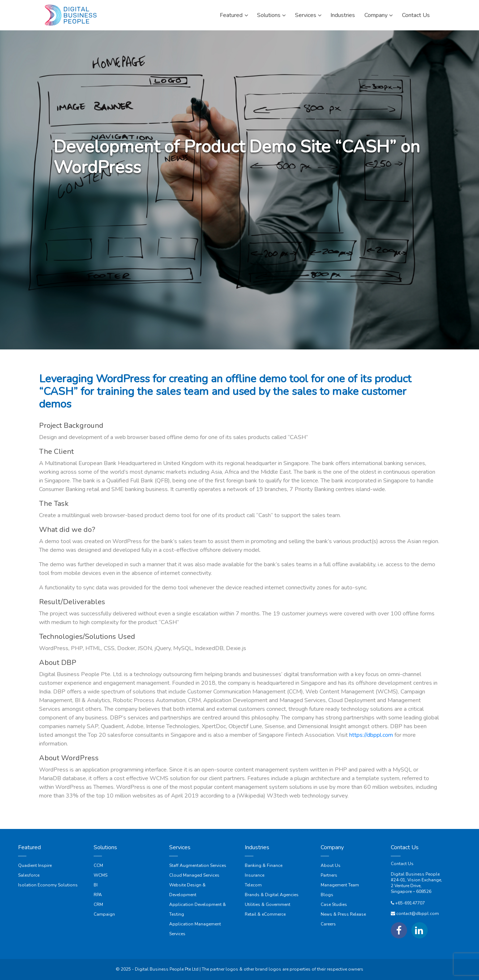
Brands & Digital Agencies (272, 895)
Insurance (255, 875)
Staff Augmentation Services (198, 865)
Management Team (340, 885)
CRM (98, 904)
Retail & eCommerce (265, 914)
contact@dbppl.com (418, 914)
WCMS (100, 875)
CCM (98, 865)
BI (96, 885)
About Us (331, 865)
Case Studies (334, 904)
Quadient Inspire (35, 865)
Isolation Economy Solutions (48, 885)
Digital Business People (415, 874)
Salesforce (29, 875)
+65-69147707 (410, 903)
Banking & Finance (264, 865)
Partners (329, 875)
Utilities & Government (268, 904)
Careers (328, 924)
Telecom (253, 885)
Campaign (104, 914)
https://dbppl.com (371, 735)
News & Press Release (343, 914)
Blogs (327, 895)
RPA (98, 895)
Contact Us (402, 864)
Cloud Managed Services (194, 875)
